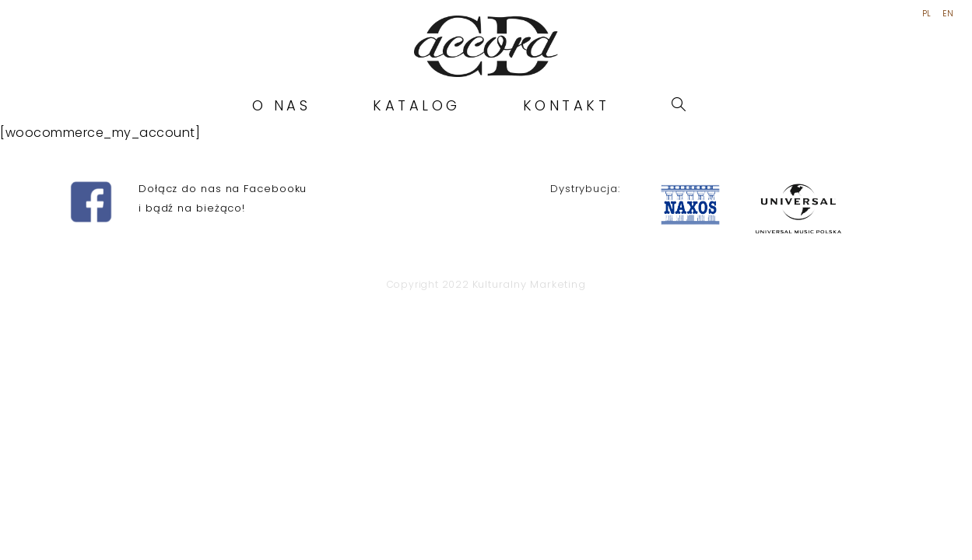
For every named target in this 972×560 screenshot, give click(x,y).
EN (948, 14)
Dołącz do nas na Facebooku (223, 452)
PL (927, 14)
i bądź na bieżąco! (192, 471)
